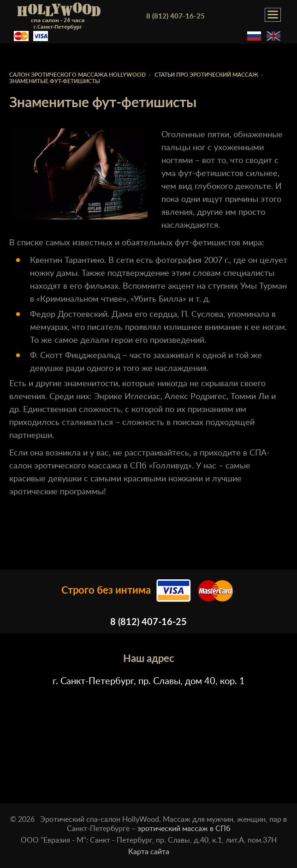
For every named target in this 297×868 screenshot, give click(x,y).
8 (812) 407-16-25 (175, 16)
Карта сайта (149, 852)
